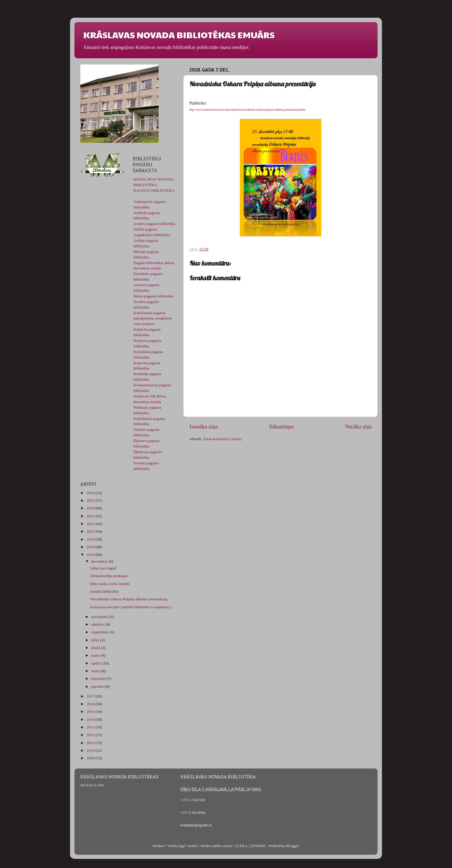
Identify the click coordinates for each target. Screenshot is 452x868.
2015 (91, 712)
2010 (91, 750)
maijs (96, 655)
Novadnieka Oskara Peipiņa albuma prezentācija (129, 599)
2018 (91, 555)
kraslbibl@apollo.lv (196, 825)
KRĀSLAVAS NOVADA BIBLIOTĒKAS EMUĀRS (179, 35)
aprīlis (97, 663)
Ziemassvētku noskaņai (109, 576)
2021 (91, 531)
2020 (91, 539)
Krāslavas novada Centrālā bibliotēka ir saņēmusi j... (132, 607)
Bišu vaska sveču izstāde (110, 584)
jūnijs (96, 648)
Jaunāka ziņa (203, 426)
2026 (91, 493)
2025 (91, 500)
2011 (91, 743)
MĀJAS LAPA (92, 785)
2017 (91, 696)
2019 (91, 547)
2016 (91, 704)
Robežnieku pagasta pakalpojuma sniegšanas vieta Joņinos (153, 318)
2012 (91, 735)
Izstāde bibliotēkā (104, 591)
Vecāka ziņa (358, 426)
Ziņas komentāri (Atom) (222, 439)
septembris (100, 632)
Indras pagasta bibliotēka (153, 296)
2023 (91, 516)
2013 (91, 727)
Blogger (292, 846)
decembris (100, 561)
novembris (100, 617)
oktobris (98, 624)
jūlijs (96, 640)
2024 (91, 508)
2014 (91, 719)
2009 (91, 758)
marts (96, 671)
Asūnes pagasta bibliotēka (154, 224)
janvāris (98, 686)
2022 (91, 524)
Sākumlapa (281, 426)
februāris (99, 679)
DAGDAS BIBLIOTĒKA (154, 190)
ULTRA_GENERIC (251, 846)
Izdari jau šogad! (104, 568)
